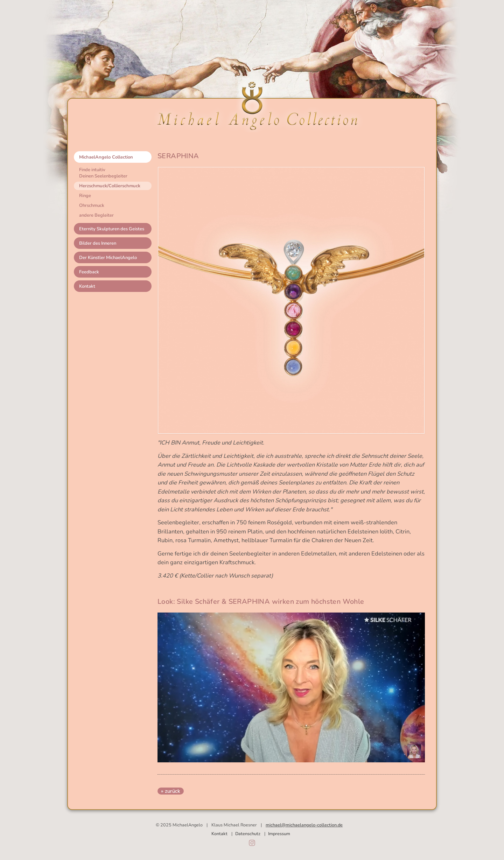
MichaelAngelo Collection (106, 157)
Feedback (89, 272)
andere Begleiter (96, 215)
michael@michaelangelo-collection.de (304, 825)
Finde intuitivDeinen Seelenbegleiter (103, 173)
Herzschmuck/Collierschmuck (110, 186)
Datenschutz (248, 834)
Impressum (279, 834)
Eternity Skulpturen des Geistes (112, 229)
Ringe (85, 196)
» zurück (171, 791)
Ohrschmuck (92, 205)
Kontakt (87, 286)
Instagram (252, 843)
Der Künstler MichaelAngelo (108, 258)
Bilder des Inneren (98, 243)
